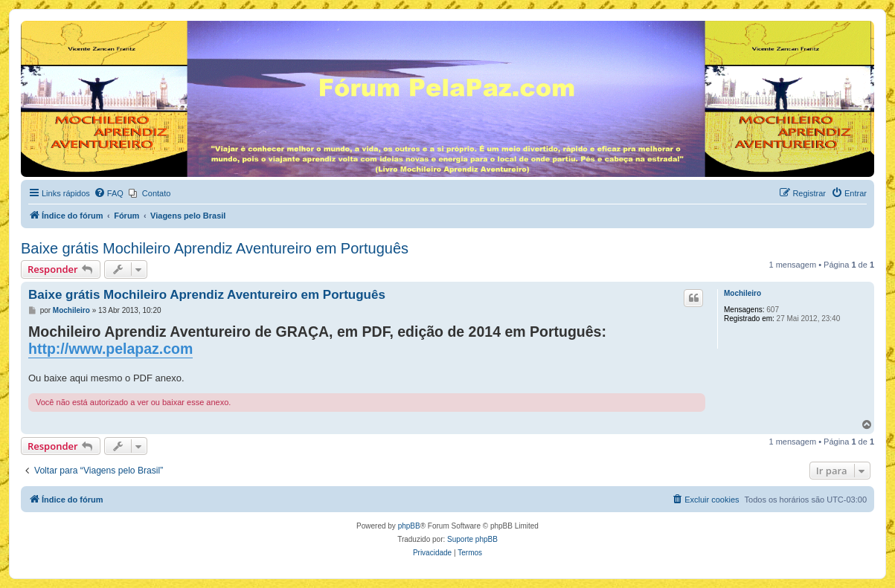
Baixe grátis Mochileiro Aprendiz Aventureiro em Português (215, 248)
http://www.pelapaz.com (110, 349)
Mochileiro (742, 293)
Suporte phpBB (472, 539)
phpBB (409, 526)
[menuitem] (109, 193)
